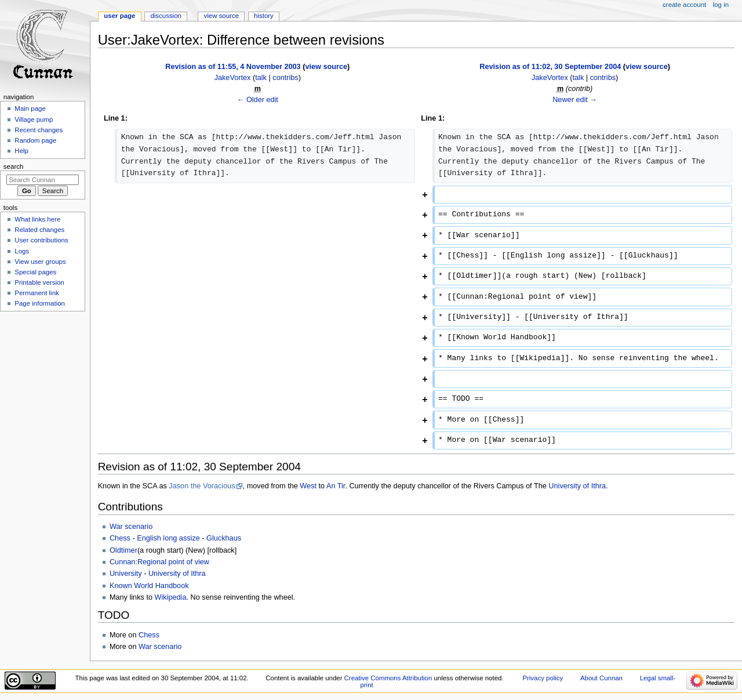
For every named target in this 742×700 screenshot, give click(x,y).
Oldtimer (123, 550)
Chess (120, 538)
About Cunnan (601, 678)
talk (261, 78)
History (264, 16)
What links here (37, 219)
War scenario (131, 527)
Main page (30, 108)
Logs (22, 251)
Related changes (39, 230)
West (308, 486)
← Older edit (258, 100)
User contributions (41, 240)
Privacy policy (543, 678)
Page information (40, 303)
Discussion (166, 16)
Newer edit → (575, 100)
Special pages (35, 272)
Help (21, 151)
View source (221, 16)
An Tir (336, 486)
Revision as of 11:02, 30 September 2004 (550, 67)
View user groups (40, 262)
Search (14, 166)
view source (326, 67)
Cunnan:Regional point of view (159, 562)
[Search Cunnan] (43, 180)
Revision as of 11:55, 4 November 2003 (233, 67)
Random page (35, 140)
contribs (285, 78)
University (126, 574)
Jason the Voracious (202, 486)
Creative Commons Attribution (388, 678)
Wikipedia (171, 597)
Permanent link (37, 293)
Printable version (39, 282)
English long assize (168, 538)
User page (119, 16)
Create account (684, 5)
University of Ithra (577, 486)
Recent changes (39, 130)
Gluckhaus (224, 538)
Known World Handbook (149, 586)
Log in (721, 5)
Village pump (34, 119)
